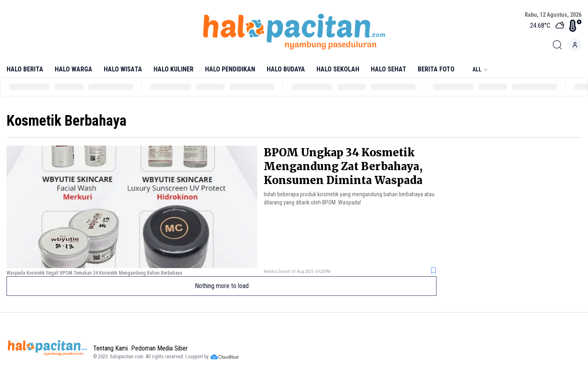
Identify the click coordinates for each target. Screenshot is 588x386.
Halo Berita (25, 69)
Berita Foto (436, 69)
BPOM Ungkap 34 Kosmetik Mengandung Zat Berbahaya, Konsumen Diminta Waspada (343, 166)
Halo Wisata (123, 69)
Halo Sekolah (338, 69)
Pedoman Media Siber (159, 348)
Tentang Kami (110, 348)
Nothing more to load (222, 286)
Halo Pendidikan (230, 69)
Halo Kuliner (174, 69)
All (480, 69)
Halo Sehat (389, 69)
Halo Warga (73, 69)
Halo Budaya (286, 69)
